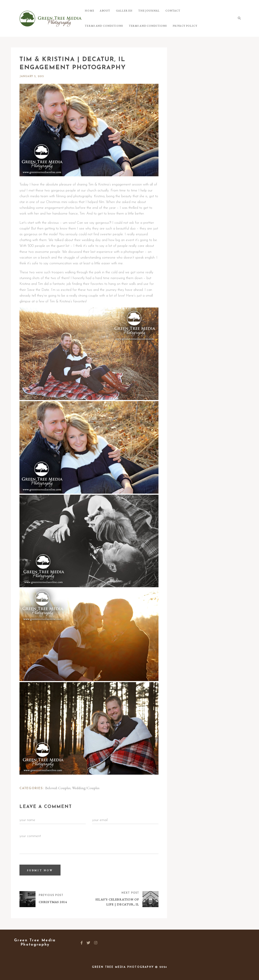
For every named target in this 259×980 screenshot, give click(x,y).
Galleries (120, 11)
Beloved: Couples (58, 788)
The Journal (143, 11)
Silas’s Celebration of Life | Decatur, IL (117, 902)
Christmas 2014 (53, 902)
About (103, 11)
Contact (166, 11)
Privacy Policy (138, 26)
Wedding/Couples (86, 788)
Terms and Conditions (196, 11)
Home (89, 11)
